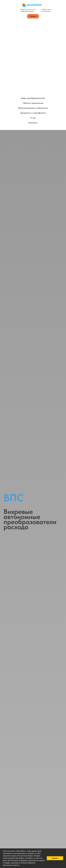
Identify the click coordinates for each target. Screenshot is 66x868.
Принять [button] (55, 858)
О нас (33, 118)
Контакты (33, 123)
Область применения (33, 103)
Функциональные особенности (33, 108)
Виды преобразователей (33, 98)
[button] (20, 865)
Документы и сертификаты (33, 113)
